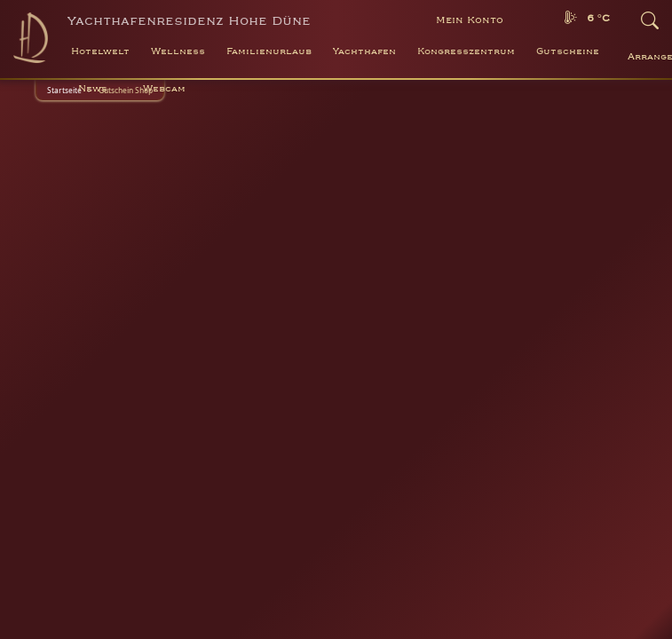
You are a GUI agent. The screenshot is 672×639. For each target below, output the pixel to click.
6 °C (598, 18)
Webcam (164, 89)
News (93, 89)
